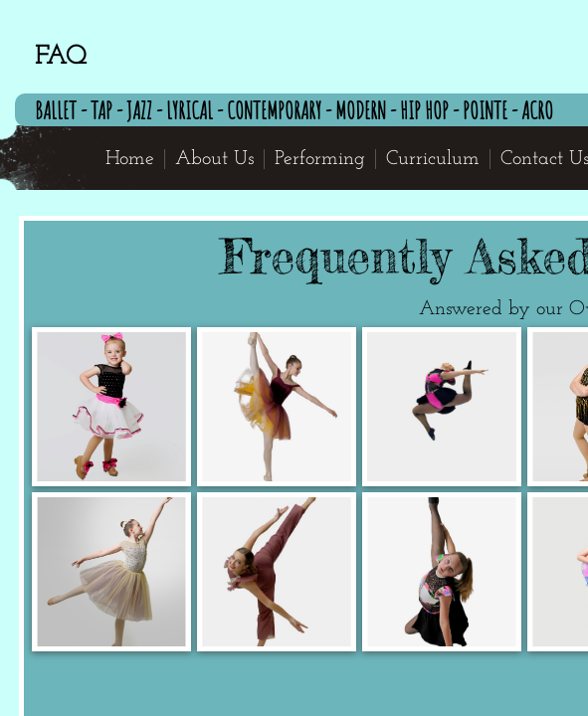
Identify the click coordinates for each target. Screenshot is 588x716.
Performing (320, 159)
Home (130, 159)
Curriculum (433, 159)
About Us (214, 159)
